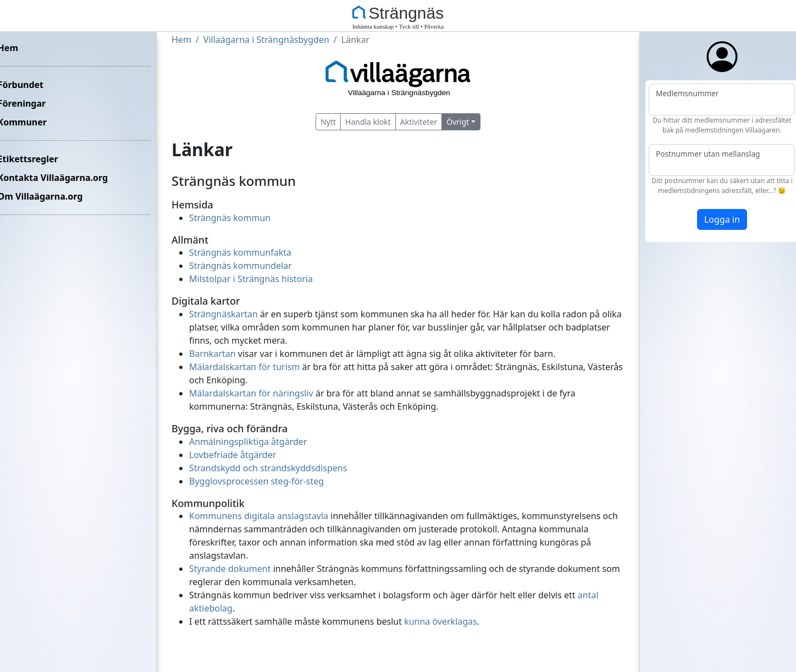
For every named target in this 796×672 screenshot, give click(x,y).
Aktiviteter (419, 122)
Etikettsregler (36, 159)
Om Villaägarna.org (49, 196)
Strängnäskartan (223, 314)
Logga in (714, 219)
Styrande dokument (230, 569)
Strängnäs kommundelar (241, 266)
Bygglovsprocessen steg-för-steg (256, 481)
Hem (16, 48)
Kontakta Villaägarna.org (61, 178)
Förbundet (29, 85)
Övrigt (458, 122)
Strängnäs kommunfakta (240, 252)
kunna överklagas (441, 621)
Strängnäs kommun (230, 218)
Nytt (328, 122)
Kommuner (31, 122)
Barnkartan (212, 354)
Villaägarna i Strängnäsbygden (266, 40)
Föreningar (30, 103)
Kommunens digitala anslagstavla (259, 516)
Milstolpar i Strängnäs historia (251, 279)
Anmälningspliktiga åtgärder (248, 442)
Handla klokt (368, 122)
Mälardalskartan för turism (244, 367)
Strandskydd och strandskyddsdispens (268, 468)
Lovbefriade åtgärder (233, 455)
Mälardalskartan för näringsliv (251, 393)
